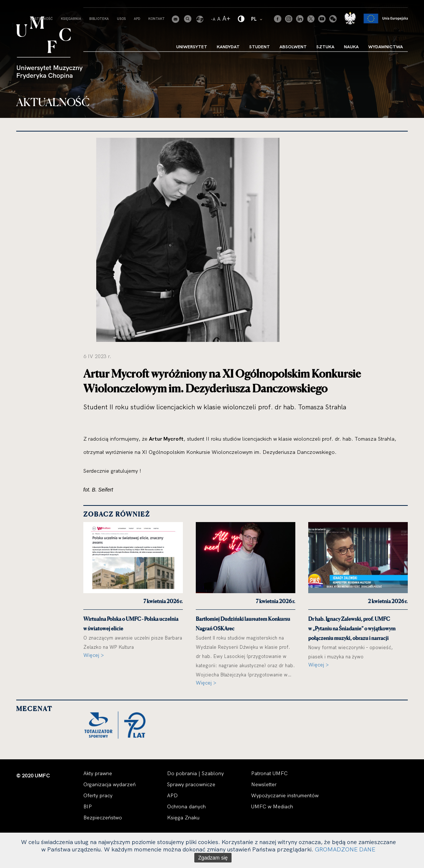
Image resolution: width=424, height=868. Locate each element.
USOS (121, 19)
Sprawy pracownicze (191, 784)
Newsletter (264, 784)
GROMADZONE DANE (345, 849)
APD (137, 19)
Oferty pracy (98, 795)
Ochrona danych (186, 806)
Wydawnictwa (386, 47)
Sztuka (325, 47)
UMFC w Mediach (272, 806)
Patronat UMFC (269, 773)
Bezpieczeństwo (103, 818)
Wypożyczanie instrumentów (285, 795)
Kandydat (228, 47)
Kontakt (157, 19)
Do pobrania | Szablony (195, 773)
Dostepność (41, 19)
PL (257, 19)
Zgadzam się (213, 858)
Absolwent (293, 47)
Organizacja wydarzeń (110, 784)
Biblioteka (99, 19)
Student (260, 47)
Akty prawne (98, 773)
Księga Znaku (183, 818)
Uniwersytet (192, 47)
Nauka (351, 47)
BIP (88, 806)
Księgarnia (71, 19)
